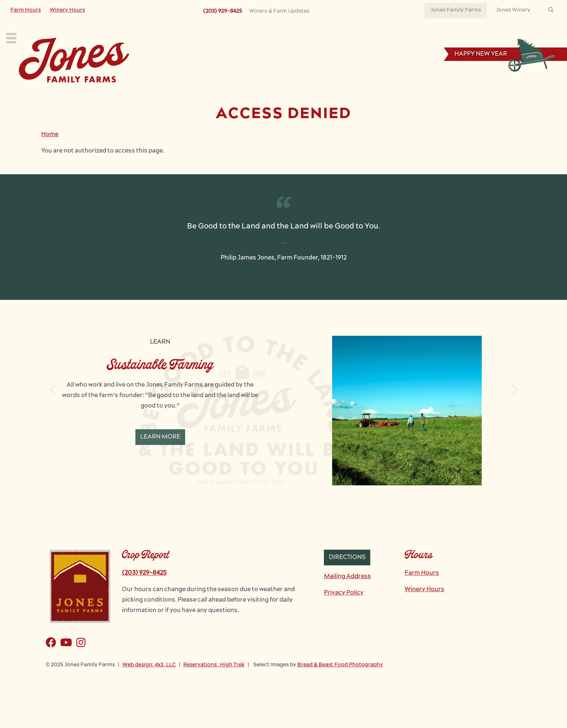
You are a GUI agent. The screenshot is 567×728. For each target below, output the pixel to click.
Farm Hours (26, 10)
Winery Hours (67, 10)
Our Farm (266, 96)
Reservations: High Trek (214, 681)
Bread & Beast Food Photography (340, 681)
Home (50, 151)
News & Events (400, 96)
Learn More (160, 454)
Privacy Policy (344, 609)
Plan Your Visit (156, 96)
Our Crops (214, 96)
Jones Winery (513, 10)
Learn (310, 96)
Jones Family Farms (456, 10)
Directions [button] (347, 574)
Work (349, 96)
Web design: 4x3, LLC (149, 681)
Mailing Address (347, 593)
